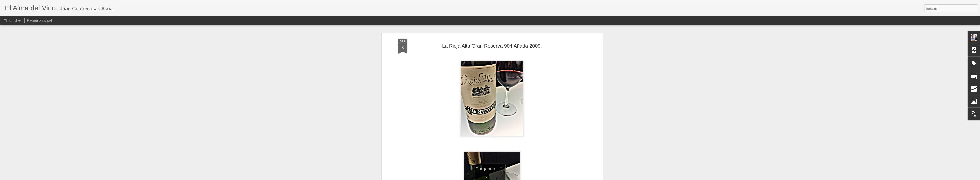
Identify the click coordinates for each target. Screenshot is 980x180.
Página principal (39, 20)
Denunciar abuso (526, 177)
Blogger (509, 177)
